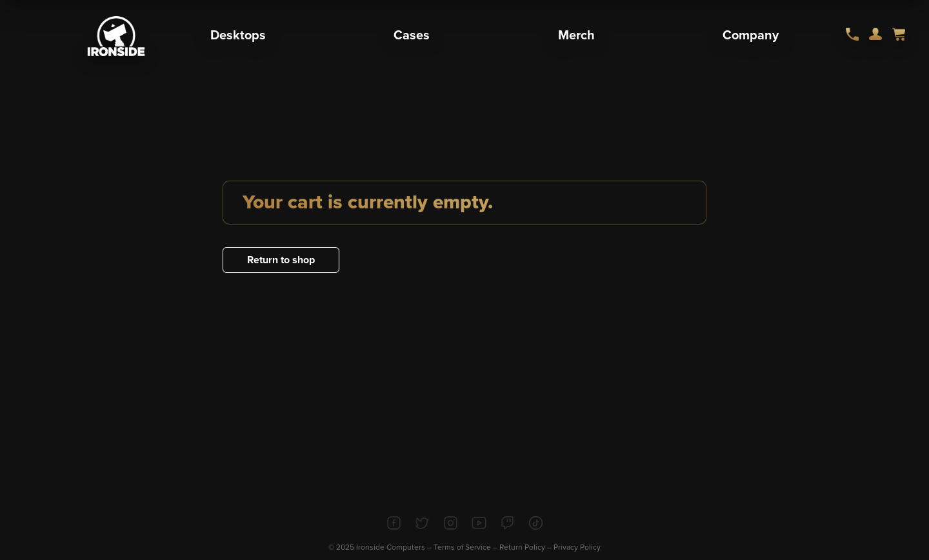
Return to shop (281, 260)
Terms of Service (462, 547)
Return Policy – (526, 547)
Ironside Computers (391, 547)
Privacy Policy (577, 547)
